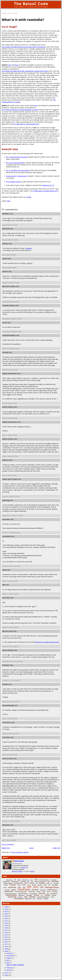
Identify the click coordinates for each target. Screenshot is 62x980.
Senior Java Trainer (10, 479)
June (8, 963)
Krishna (5, 244)
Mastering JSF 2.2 (48, 185)
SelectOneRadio (33, 894)
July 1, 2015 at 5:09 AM (9, 840)
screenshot (41, 47)
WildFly (46, 899)
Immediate (55, 885)
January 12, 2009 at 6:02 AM (11, 349)
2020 (6, 923)
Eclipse (42, 883)
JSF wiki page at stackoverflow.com (45, 191)
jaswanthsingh (8, 705)
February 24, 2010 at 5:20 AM (11, 566)
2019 (6, 925)
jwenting (6, 500)
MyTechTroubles (9, 286)
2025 (6, 911)
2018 (6, 928)
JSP (42, 887)
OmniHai (35, 890)
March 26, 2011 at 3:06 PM (10, 646)
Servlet (42, 893)
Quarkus (39, 892)
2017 (6, 930)
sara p (5, 322)
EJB (48, 883)
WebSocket (28, 899)
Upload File (12, 897)
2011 (6, 944)
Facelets (13, 885)
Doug (4, 570)
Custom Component (40, 882)
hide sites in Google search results (47, 642)
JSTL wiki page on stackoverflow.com (26, 124)
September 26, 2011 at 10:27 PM (12, 661)
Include (5, 888)
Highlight (40, 885)
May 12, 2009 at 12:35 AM (10, 456)
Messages (7, 890)
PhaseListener (9, 892)
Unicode (54, 895)
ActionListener (9, 880)
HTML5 (45, 885)
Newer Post (6, 848)
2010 (6, 946)
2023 (6, 916)
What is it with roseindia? (15, 965)
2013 (6, 939)
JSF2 (36, 887)
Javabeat (29, 248)
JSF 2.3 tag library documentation (18, 170)
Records (49, 892)
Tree (42, 895)
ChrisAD (5, 352)
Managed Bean (52, 887)
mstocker (6, 519)
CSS (28, 882)
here (10, 65)
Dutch (32, 883)
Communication (44, 880)
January (9, 970)
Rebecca (6, 460)
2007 (6, 973)
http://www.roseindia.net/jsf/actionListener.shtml (19, 47)
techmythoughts (9, 335)
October (9, 953)
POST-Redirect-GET (21, 892)
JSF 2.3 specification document (17, 157)
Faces (19, 885)
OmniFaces (24, 890)
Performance (52, 890)
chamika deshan (9, 305)
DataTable (55, 881)
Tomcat (36, 895)
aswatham (6, 536)
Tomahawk (29, 895)
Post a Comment (8, 844)
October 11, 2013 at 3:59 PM (11, 821)
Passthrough (43, 890)
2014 (6, 937)
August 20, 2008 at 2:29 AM (11, 302)
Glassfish (34, 885)
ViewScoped (19, 899)
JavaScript (12, 887)
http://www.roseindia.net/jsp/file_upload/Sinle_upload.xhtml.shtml (25, 71)
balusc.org (25, 867)
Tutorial (47, 895)
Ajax (19, 880)
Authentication (25, 880)
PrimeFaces (32, 892)
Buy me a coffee (17, 871)
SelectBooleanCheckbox (11, 894)
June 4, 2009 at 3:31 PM (9, 475)
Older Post (56, 848)
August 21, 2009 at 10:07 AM (11, 497)
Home (31, 848)
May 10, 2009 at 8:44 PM (10, 418)
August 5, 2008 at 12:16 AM (11, 283)
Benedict (6, 214)
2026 (6, 909)
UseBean (20, 897)
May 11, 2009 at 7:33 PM (10, 435)
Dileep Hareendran (10, 373)
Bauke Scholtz (8, 407)
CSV (32, 882)
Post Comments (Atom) (20, 852)
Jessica (5, 271)
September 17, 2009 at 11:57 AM (12, 516)
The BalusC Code (31, 4)
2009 (6, 949)
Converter (23, 882)
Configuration (15, 882)
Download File (19, 883)
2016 (6, 932)
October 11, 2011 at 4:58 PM (11, 681)
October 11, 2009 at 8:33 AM (11, 533)
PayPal (32, 871)
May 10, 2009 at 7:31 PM (10, 403)
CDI (36, 880)
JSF (29, 887)
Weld (34, 899)
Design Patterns (8, 883)
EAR (37, 883)
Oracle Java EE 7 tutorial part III (17, 176)
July (8, 960)
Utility (26, 897)
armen (5, 259)
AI (15, 880)
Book (32, 880)
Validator (32, 897)
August (9, 958)
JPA (24, 887)
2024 (6, 914)
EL (52, 883)
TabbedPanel (21, 895)
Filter (24, 885)
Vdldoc (53, 897)
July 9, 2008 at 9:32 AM (9, 255)
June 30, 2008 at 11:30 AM (10, 240)
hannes (5, 684)
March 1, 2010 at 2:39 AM (10, 581)
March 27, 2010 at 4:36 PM (10, 627)
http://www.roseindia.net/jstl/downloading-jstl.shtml (20, 110)
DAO (49, 882)
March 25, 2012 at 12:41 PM (11, 702)
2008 (6, 951)
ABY (4, 585)
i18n (49, 885)
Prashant (6, 665)
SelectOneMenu (23, 894)
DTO (26, 883)
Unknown (6, 229)
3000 (6, 907)
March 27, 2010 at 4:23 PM (10, 594)
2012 (6, 942)
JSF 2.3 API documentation (15, 163)
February (10, 968)
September (10, 956)
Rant (9, 201)
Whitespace (40, 899)
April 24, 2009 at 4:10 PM (10, 370)
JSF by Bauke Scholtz (13, 182)
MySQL (14, 890)
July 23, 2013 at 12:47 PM (10, 755)
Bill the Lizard (8, 631)
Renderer (55, 892)
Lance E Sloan (8, 758)
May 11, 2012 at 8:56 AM (10, 719)
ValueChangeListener (43, 897)
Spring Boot (54, 894)
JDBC (19, 887)
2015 (6, 935)
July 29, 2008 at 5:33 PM (9, 268)
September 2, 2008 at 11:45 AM (12, 319)
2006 (6, 975)
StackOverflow (11, 895)
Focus (29, 885)
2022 (6, 918)
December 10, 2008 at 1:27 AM (12, 332)
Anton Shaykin (8, 650)
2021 (6, 921)
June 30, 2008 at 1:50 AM (10, 225)
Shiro (48, 894)
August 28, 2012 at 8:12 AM (11, 734)
